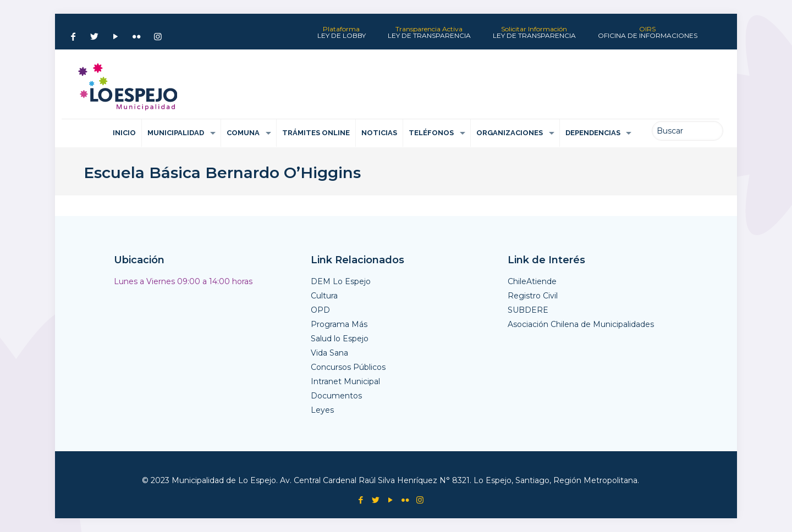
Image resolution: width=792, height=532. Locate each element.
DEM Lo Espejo (341, 281)
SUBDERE (528, 310)
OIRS (648, 32)
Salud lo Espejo (340, 339)
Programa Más (339, 324)
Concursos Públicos (348, 367)
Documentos (336, 396)
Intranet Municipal (345, 381)
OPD (320, 310)
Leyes (322, 410)
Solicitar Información (534, 32)
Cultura (324, 296)
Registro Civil (533, 296)
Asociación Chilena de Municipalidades (581, 324)
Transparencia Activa (429, 32)
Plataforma (342, 32)
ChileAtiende (532, 281)
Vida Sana (329, 353)
